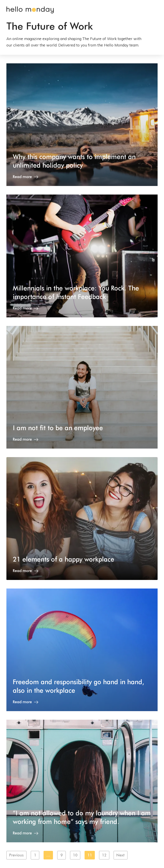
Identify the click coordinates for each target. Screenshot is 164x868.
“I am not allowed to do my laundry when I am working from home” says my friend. (82, 817)
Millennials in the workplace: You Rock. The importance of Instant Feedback (76, 292)
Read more (26, 177)
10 (75, 855)
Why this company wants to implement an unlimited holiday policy (74, 161)
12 (104, 855)
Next (121, 855)
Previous (16, 855)
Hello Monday (30, 10)
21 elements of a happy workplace (64, 559)
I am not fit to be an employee (58, 428)
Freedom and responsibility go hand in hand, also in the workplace (78, 686)
